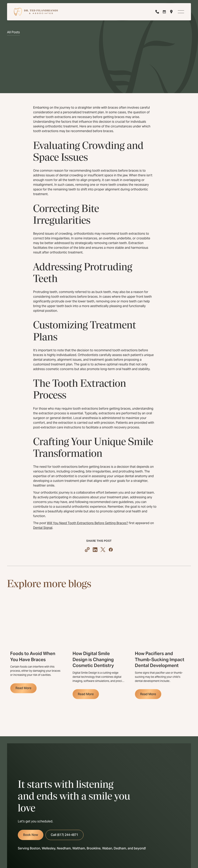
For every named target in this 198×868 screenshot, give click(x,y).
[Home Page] (36, 12)
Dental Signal (43, 528)
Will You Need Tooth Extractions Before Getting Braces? (87, 523)
